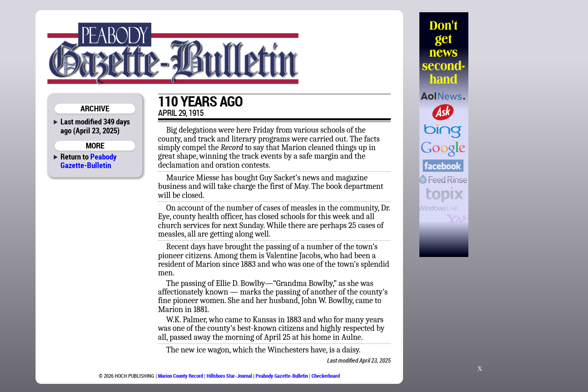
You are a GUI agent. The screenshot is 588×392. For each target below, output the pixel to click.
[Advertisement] (510, 135)
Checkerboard (326, 376)
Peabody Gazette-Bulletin (88, 161)
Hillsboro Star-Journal (229, 376)
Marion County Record (180, 376)
